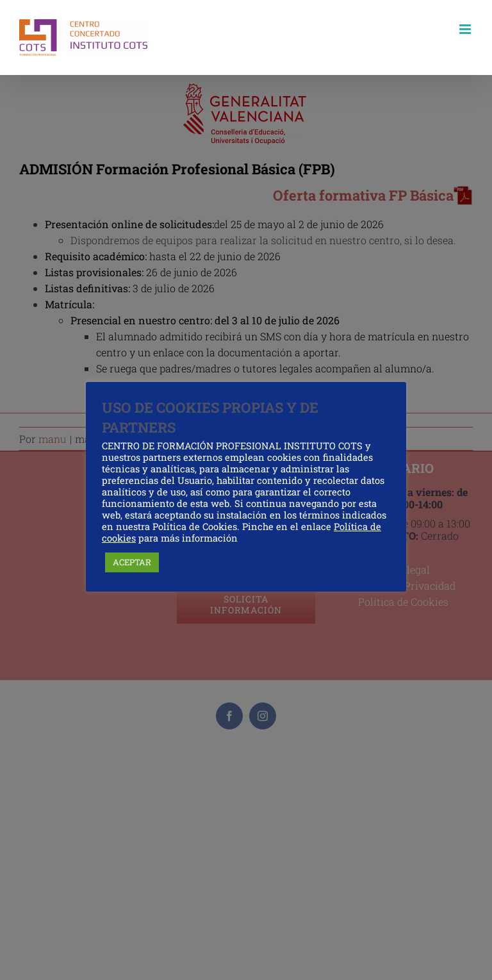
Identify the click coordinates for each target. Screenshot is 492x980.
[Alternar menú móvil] (466, 29)
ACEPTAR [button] (132, 562)
